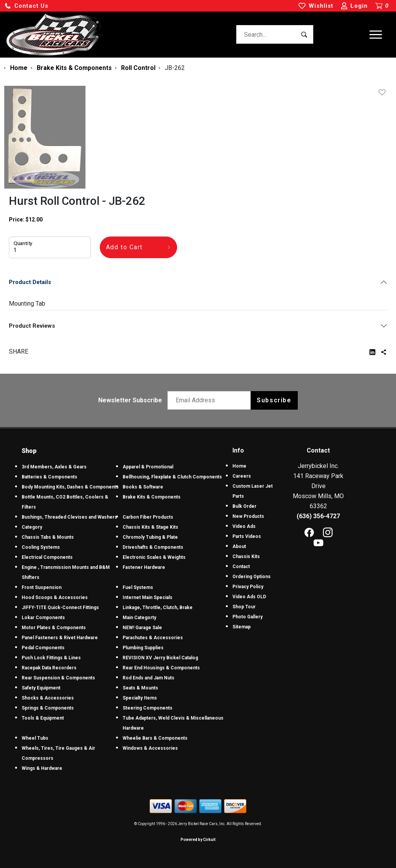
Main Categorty (139, 618)
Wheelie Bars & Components (155, 738)
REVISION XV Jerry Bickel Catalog (160, 658)
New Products (248, 516)
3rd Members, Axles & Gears (54, 467)
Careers (242, 476)
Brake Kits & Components (152, 497)
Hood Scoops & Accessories (55, 597)
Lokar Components (43, 618)
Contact (241, 567)
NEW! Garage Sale (142, 628)
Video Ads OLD (249, 597)
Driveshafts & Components (153, 547)
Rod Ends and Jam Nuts (148, 678)
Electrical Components (47, 557)
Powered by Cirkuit (198, 840)
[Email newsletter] (211, 400)
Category (32, 527)
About (239, 546)
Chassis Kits (246, 557)
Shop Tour (244, 607)
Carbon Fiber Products (148, 517)
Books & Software (143, 487)
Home (239, 466)
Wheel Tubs (35, 738)
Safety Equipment (41, 688)
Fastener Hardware (144, 567)
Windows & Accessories (150, 748)
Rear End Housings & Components (161, 668)
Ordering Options (252, 577)
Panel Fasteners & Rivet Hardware (60, 638)
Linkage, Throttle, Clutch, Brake (158, 608)
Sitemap (242, 627)
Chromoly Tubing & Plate (150, 537)
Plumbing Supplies (143, 648)
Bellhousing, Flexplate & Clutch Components (172, 477)
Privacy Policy (248, 587)
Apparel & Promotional (148, 467)
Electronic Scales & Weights (154, 557)
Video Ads (244, 526)
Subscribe (274, 400)
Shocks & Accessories (48, 698)
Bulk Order (244, 506)
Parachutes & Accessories (153, 638)
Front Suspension (42, 587)
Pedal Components (43, 648)
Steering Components (148, 708)
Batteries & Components (49, 477)
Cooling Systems (41, 547)
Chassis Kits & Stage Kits (150, 527)
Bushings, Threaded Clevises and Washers (69, 517)
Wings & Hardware (42, 768)
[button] (26, 6)
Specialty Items (140, 698)
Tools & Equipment (43, 718)
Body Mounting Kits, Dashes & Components (70, 487)
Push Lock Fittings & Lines (51, 658)
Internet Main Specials (148, 597)
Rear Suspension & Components (58, 678)
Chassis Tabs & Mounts (48, 537)
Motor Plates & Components (54, 628)
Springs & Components (48, 708)
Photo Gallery (247, 617)
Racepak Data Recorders (49, 668)
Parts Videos (247, 536)
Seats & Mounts (140, 688)
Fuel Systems (138, 587)
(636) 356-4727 (318, 516)
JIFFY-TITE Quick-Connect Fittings (60, 608)
